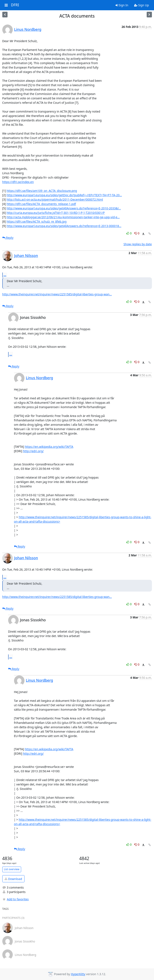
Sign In (122, 5)
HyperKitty (78, 974)
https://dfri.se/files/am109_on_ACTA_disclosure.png (42, 191)
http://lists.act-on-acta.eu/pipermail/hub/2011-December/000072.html (55, 199)
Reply (8, 238)
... (5, 275)
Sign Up (142, 5)
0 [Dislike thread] (137, 233)
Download (13, 879)
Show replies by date (138, 244)
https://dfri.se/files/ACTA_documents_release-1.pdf (41, 204)
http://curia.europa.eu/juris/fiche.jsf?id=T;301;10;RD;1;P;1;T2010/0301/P (56, 213)
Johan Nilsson (26, 256)
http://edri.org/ (33, 451)
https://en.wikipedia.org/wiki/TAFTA (49, 447)
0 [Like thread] (129, 233)
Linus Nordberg (28, 29)
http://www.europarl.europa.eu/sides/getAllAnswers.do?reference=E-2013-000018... (64, 226)
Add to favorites (15, 899)
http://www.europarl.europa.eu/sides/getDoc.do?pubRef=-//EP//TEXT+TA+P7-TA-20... (64, 195)
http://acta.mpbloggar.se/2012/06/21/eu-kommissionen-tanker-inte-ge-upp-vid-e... (63, 217)
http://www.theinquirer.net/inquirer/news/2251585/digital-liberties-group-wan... (57, 294)
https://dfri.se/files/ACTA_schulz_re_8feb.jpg (37, 221)
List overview (12, 869)
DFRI (15, 5)
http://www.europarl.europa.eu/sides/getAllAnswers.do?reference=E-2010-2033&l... (64, 208)
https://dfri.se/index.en (18, 182)
